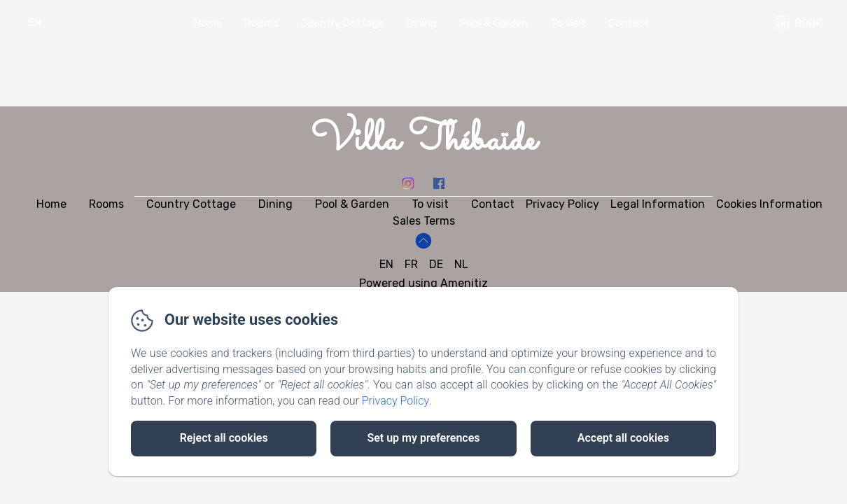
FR (411, 264)
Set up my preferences (423, 438)
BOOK (808, 23)
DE (436, 264)
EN (386, 264)
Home (208, 23)
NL (461, 264)
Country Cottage (342, 23)
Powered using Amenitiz (423, 283)
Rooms (261, 23)
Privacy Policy (395, 401)
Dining (421, 23)
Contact (629, 23)
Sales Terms (424, 221)
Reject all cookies (224, 438)
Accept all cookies (623, 438)
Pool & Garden (493, 23)
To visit (568, 23)
